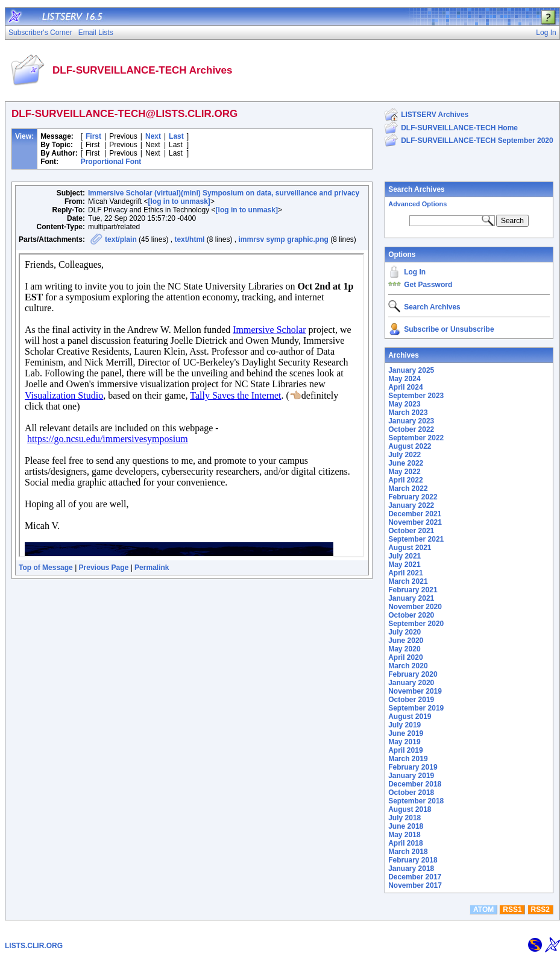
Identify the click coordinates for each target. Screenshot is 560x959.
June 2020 (406, 641)
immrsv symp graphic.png (283, 239)
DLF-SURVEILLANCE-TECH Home (459, 128)
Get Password (428, 285)
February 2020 (413, 674)
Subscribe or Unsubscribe (449, 329)
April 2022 (405, 480)
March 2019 (408, 759)
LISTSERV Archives (435, 115)
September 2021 (416, 539)
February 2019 (413, 767)
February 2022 (413, 497)
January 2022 (411, 505)
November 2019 (415, 691)
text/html (189, 239)
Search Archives (417, 189)
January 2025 (411, 370)
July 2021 (404, 556)
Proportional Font (111, 162)
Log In (415, 272)
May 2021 (404, 565)
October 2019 (411, 700)
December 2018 (415, 784)
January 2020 (411, 683)
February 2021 (413, 590)
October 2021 (411, 531)
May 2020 (404, 649)
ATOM (483, 910)
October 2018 (411, 793)
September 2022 (416, 438)
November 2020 (415, 607)
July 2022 (404, 455)
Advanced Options (417, 204)
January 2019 (411, 776)
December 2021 (415, 514)
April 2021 (405, 573)
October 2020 (411, 615)
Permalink (152, 568)
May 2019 (404, 742)
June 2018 (406, 826)
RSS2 (540, 910)
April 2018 (405, 843)
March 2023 (408, 413)
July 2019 (404, 725)
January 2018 (411, 869)
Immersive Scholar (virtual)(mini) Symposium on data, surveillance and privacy (224, 193)
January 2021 (411, 598)
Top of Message (46, 568)
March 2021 (408, 581)
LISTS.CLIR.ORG (34, 946)
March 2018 (408, 852)
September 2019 (416, 708)
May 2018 (404, 835)
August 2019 (410, 717)
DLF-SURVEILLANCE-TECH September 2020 (477, 141)
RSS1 (512, 910)
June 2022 (406, 463)
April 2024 (405, 387)
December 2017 (415, 877)
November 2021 (415, 522)
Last (176, 136)
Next (153, 136)
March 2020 (408, 666)
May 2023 (404, 404)
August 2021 (410, 548)
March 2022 (408, 489)
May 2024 (404, 379)
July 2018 (404, 818)
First (93, 136)
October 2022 (411, 429)
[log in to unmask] (179, 201)
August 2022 (410, 446)
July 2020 (404, 632)
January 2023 (411, 421)
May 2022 (404, 472)
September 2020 (416, 624)
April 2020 (405, 657)
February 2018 (413, 860)
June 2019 (406, 733)
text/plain (121, 239)
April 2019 (405, 750)
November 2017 (415, 885)
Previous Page (104, 568)
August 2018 (410, 809)
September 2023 (416, 396)
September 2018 (416, 801)
